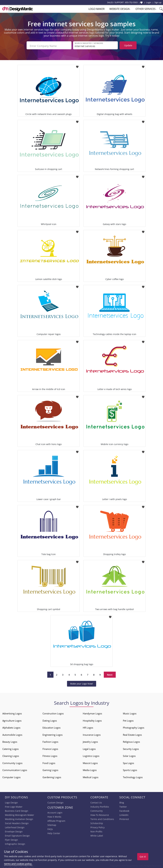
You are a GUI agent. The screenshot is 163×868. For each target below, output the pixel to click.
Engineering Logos (53, 733)
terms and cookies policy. (18, 864)
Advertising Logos (12, 712)
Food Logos (49, 762)
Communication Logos (15, 769)
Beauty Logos (10, 740)
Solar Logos (129, 755)
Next (110, 673)
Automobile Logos (12, 733)
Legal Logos (89, 748)
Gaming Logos (50, 769)
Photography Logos (134, 726)
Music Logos (130, 712)
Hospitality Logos (92, 719)
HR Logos (88, 726)
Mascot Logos (90, 762)
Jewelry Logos (90, 740)
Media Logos (90, 769)
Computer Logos (11, 776)
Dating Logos (50, 719)
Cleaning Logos (11, 755)
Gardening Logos (52, 776)
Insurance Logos (92, 733)
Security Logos (131, 748)
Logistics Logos (91, 755)
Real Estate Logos (132, 733)
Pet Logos (128, 719)
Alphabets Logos (11, 726)
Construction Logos (53, 712)
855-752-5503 (131, 2)
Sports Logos (130, 769)
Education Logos (51, 726)
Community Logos (12, 762)
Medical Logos (91, 776)
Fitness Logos (50, 755)
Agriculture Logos (12, 719)
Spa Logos (128, 762)
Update (128, 45)
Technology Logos (133, 776)
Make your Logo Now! (82, 682)
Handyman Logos (92, 712)
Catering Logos (11, 748)
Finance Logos (50, 748)
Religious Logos (131, 740)
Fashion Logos (50, 740)
